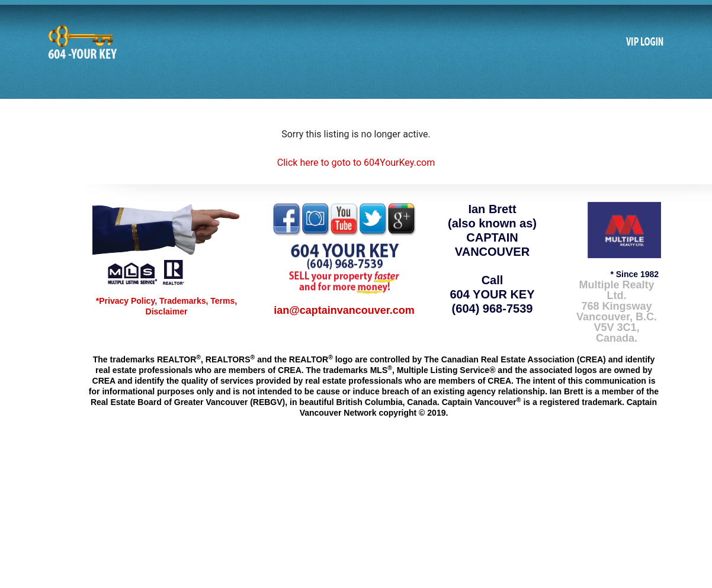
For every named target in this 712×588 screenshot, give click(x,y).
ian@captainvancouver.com (344, 310)
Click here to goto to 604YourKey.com (356, 163)
